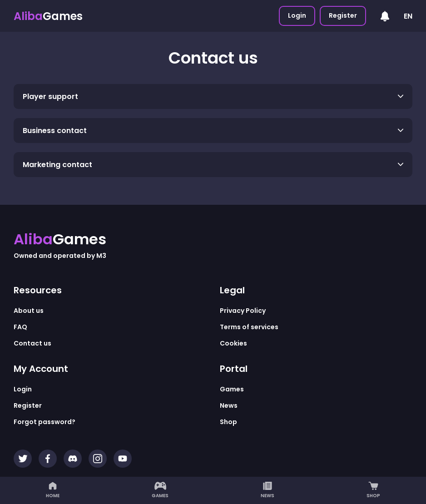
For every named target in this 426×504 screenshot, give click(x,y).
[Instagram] (98, 459)
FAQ (20, 327)
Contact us (32, 343)
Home (53, 490)
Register (343, 15)
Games (160, 490)
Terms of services (249, 327)
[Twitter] (23, 459)
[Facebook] (48, 459)
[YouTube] (123, 459)
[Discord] (73, 459)
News (267, 490)
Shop (373, 490)
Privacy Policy (243, 311)
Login (297, 15)
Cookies (233, 343)
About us (29, 311)
